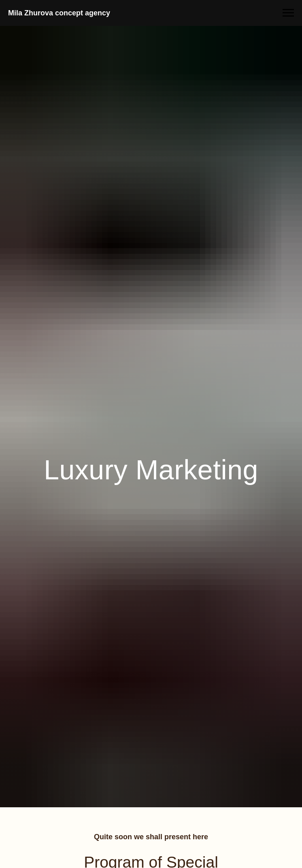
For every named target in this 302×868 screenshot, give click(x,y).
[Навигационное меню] (288, 13)
